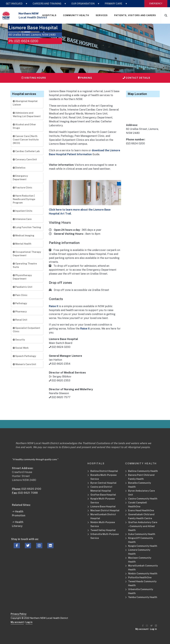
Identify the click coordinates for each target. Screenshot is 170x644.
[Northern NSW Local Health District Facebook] (143, 626)
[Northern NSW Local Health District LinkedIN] (156, 626)
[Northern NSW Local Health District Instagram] (147, 626)
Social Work (21, 348)
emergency (156, 4)
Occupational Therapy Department (27, 254)
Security (19, 340)
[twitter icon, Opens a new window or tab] (28, 546)
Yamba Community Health (143, 597)
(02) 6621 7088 (28, 493)
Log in (29, 622)
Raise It (54, 306)
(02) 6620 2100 (31, 489)
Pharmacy (20, 312)
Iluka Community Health (142, 534)
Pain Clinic (20, 295)
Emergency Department (20, 178)
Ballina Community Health (143, 471)
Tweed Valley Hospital (103, 530)
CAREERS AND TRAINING (48, 5)
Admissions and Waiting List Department (27, 115)
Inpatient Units (23, 211)
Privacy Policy (19, 614)
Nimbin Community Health (143, 574)
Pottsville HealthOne (140, 577)
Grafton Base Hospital (103, 495)
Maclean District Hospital (105, 510)
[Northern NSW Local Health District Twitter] (151, 626)
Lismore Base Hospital (103, 507)
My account (17, 622)
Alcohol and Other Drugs (24, 126)
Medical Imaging (24, 236)
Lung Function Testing (27, 227)
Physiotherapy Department (22, 277)
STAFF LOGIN (14, 12)
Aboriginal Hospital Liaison (25, 103)
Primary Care (114, 5)
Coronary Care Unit (25, 159)
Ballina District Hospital (104, 471)
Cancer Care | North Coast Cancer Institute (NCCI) (26, 140)
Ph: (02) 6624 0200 (23, 41)
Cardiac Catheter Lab (26, 151)
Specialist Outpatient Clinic (26, 330)
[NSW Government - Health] (6, 16)
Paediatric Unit (23, 287)
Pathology (20, 303)
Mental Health (22, 244)
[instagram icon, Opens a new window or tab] (39, 546)
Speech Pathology (24, 356)
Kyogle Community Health (143, 546)
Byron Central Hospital (103, 483)
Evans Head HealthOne (141, 510)
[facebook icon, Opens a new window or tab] (17, 546)
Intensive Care (22, 219)
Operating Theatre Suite (25, 265)
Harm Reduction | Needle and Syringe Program (24, 199)
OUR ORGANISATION (84, 5)
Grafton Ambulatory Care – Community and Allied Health (143, 526)
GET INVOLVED (15, 5)
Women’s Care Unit (24, 364)
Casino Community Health (143, 499)
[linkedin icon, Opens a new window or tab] (50, 546)
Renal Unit (20, 320)
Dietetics (19, 168)
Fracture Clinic (22, 188)
